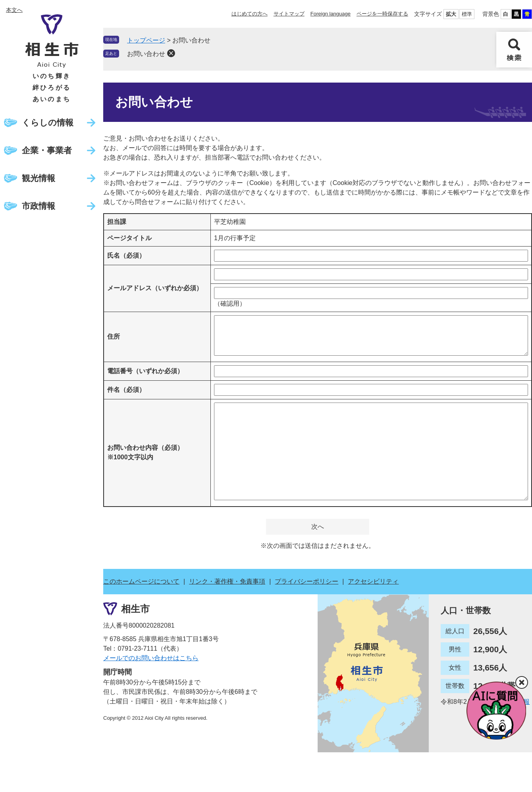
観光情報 (39, 178)
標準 (467, 14)
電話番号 (145, 371)
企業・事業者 (47, 150)
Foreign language (331, 14)
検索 (514, 50)
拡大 (451, 14)
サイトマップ (289, 14)
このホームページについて (141, 581)
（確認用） (230, 304)
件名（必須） (126, 390)
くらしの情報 (48, 122)
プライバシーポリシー (306, 581)
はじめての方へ (250, 14)
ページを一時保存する (382, 14)
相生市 (135, 609)
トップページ (146, 40)
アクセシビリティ (373, 581)
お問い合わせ (146, 54)
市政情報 (39, 206)
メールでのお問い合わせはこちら (151, 658)
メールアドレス (155, 288)
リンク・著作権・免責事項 (227, 581)
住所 (114, 336)
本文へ (14, 10)
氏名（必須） (126, 255)
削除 (171, 53)
